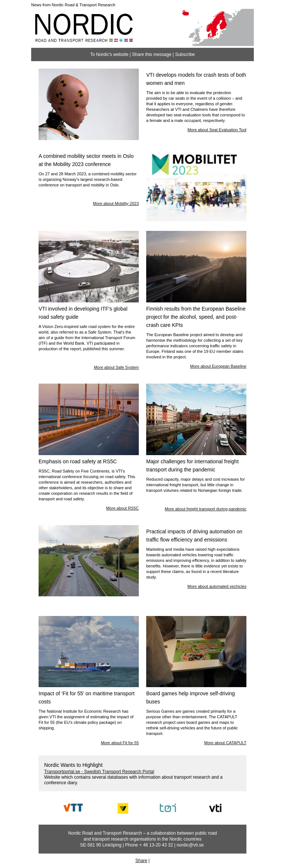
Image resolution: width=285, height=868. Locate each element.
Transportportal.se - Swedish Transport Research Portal (99, 772)
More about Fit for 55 (120, 743)
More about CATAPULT (225, 743)
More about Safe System (116, 367)
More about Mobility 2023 (116, 203)
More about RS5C (122, 508)
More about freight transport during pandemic (206, 509)
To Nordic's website (109, 54)
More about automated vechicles (217, 586)
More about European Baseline (218, 366)
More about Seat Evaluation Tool (217, 130)
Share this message (152, 54)
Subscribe (185, 54)
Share (141, 861)
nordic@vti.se (190, 845)
